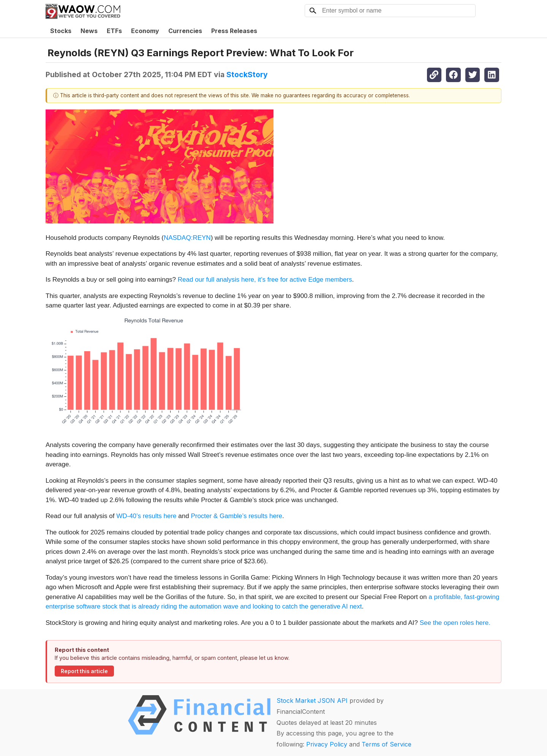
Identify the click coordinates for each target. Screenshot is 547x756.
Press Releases (234, 31)
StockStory (247, 74)
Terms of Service (387, 744)
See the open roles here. (455, 623)
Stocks (61, 31)
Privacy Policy (327, 744)
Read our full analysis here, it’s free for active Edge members (265, 280)
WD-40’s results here (146, 516)
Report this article (84, 671)
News (89, 31)
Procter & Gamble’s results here (236, 516)
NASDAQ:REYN (187, 238)
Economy (145, 31)
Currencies (185, 31)
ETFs (114, 31)
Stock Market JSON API (312, 701)
